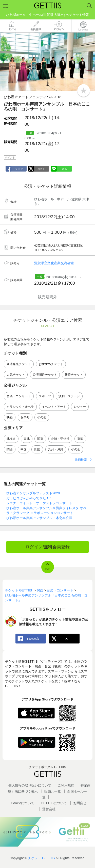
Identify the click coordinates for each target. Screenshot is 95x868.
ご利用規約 (66, 785)
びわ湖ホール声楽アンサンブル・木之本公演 (39, 518)
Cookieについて (23, 803)
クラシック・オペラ (20, 407)
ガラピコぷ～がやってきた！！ (29, 498)
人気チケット (16, 375)
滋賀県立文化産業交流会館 (54, 263)
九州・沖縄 (56, 449)
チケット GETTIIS (41, 858)
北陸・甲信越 (60, 439)
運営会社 (49, 809)
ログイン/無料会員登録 (48, 547)
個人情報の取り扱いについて (30, 785)
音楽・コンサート (19, 396)
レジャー (80, 407)
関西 (10, 449)
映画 (10, 417)
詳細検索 (81, 460)
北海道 (11, 439)
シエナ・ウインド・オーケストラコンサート (39, 503)
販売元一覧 (53, 791)
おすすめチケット (51, 364)
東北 (27, 439)
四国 (37, 449)
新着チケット (74, 375)
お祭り (25, 417)
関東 (40, 439)
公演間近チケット (45, 375)
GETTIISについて (54, 803)
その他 (42, 417)
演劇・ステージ (69, 396)
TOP (47, 569)
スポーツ (45, 396)
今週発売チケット (19, 364)
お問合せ (80, 803)
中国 (24, 449)
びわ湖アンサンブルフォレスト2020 (33, 493)
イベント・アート (54, 407)
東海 (80, 439)
